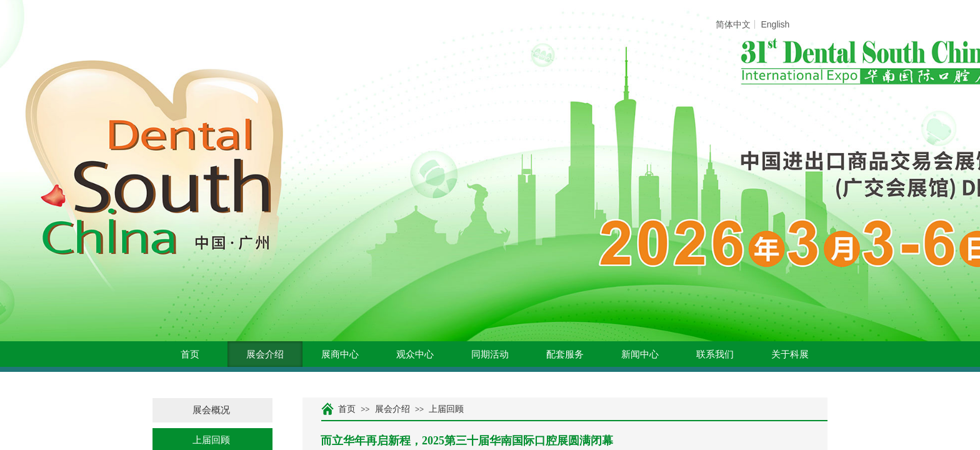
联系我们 (715, 354)
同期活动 (490, 354)
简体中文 (733, 24)
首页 (190, 354)
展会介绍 (265, 354)
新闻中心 (640, 354)
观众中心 (415, 354)
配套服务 (565, 354)
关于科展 (790, 354)
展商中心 (340, 354)
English (775, 24)
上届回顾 (446, 409)
